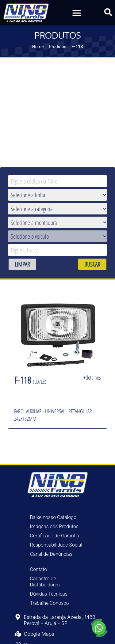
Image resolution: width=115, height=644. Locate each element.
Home (38, 46)
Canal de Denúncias (51, 553)
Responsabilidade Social (56, 544)
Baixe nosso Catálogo (53, 517)
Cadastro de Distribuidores (45, 581)
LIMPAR (22, 264)
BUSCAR (92, 264)
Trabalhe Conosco (50, 602)
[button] (77, 13)
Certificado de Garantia (55, 535)
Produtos (57, 46)
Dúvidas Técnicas (49, 593)
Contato (39, 569)
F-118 (77, 46)
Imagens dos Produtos (54, 526)
